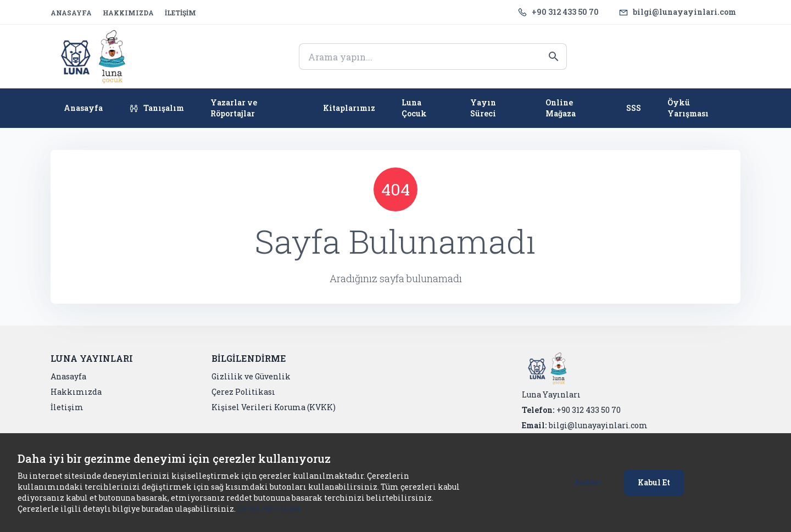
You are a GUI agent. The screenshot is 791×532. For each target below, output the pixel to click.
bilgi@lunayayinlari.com (684, 12)
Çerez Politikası (269, 509)
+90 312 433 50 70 (565, 12)
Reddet (588, 482)
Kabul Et (654, 482)
